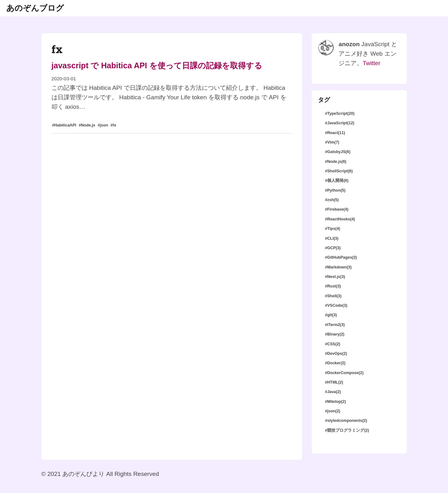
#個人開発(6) (337, 181)
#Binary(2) (335, 334)
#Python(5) (335, 190)
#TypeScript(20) (340, 114)
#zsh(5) (332, 200)
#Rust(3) (333, 286)
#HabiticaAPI (64, 125)
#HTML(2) (334, 382)
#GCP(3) (333, 248)
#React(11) (335, 133)
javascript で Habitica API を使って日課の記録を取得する (157, 65)
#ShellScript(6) (339, 171)
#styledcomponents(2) (346, 421)
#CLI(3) (332, 238)
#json (103, 125)
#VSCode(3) (336, 305)
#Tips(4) (333, 229)
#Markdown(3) (338, 267)
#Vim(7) (332, 142)
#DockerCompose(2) (344, 373)
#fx (113, 125)
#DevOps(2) (336, 354)
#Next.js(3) (335, 277)
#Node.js (87, 125)
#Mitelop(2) (335, 402)
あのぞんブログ (35, 8)
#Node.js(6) (336, 162)
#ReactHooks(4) (340, 219)
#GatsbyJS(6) (338, 152)
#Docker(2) (335, 363)
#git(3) (331, 315)
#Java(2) (333, 392)
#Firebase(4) (337, 209)
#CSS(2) (333, 344)
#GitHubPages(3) (341, 257)
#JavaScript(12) (340, 123)
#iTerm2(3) (335, 325)
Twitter (371, 63)
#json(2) (333, 411)
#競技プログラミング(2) (347, 430)
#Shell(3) (333, 296)
